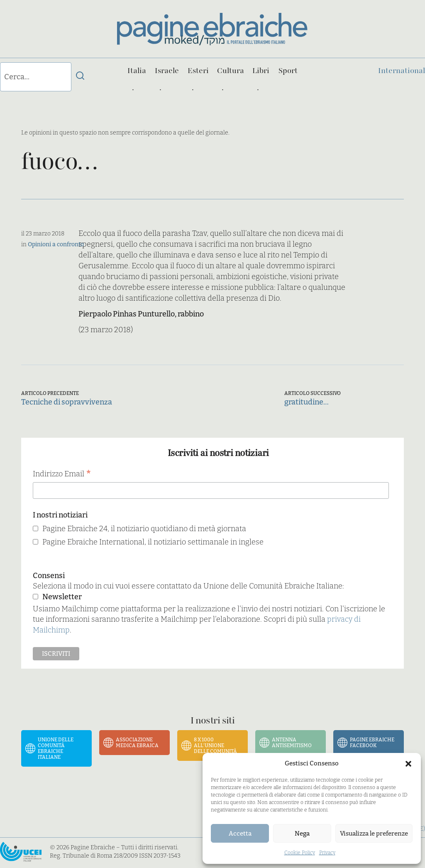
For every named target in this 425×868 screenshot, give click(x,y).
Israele (167, 71)
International (402, 71)
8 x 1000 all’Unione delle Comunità (215, 745)
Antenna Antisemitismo (292, 743)
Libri (261, 71)
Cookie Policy (300, 853)
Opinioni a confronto (56, 244)
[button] (408, 764)
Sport (288, 71)
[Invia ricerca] (80, 77)
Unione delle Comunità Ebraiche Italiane (56, 748)
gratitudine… (307, 402)
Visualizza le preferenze (374, 834)
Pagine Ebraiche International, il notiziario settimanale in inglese (153, 542)
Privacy (327, 853)
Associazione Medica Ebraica (137, 743)
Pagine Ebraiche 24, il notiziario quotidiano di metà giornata (144, 529)
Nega (302, 834)
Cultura (231, 71)
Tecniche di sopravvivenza (67, 402)
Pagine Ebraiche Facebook (372, 743)
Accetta (240, 834)
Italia (137, 71)
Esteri (198, 71)
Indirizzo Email (62, 474)
